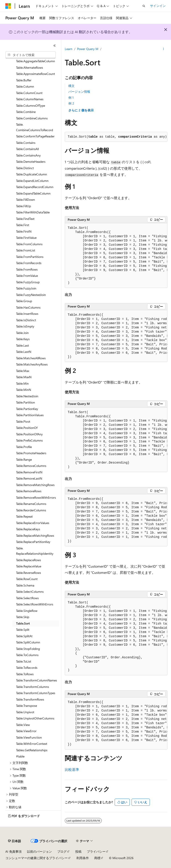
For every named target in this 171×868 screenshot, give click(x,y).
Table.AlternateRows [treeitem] (30, 67)
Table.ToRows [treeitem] (25, 674)
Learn (69, 49)
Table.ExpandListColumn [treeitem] (32, 181)
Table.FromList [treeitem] (26, 250)
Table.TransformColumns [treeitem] (33, 687)
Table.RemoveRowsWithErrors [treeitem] (36, 497)
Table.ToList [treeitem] (24, 661)
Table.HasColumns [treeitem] (28, 307)
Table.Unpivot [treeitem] (25, 712)
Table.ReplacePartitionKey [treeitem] (33, 542)
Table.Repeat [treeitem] (24, 516)
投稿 (78, 851)
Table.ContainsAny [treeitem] (28, 155)
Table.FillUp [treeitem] (23, 206)
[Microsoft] (8, 6)
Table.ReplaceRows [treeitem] (28, 560)
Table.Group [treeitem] (24, 301)
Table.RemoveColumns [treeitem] (31, 466)
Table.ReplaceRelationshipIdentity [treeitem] (35, 551)
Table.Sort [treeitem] (23, 623)
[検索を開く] (144, 6)
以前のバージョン (39, 851)
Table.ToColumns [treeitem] (27, 655)
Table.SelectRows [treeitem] (27, 598)
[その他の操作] (164, 49)
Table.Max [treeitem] (23, 371)
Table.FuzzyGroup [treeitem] (28, 282)
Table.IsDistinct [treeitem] (26, 320)
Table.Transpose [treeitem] (26, 706)
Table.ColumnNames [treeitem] (30, 99)
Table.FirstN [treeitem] (24, 231)
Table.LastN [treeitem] (24, 352)
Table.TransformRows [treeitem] (30, 699)
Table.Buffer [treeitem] (24, 80)
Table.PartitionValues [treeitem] (30, 415)
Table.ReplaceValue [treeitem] (29, 566)
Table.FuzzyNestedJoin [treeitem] (31, 295)
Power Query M (88, 49)
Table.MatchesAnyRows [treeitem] (32, 364)
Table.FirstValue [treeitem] (26, 238)
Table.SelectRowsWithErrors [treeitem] (35, 604)
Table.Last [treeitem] (22, 345)
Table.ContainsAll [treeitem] (27, 149)
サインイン (158, 6)
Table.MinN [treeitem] (23, 390)
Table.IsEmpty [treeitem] (25, 326)
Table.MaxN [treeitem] (24, 377)
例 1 (71, 97)
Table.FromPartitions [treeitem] (30, 257)
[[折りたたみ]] (55, 46)
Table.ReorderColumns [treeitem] (31, 510)
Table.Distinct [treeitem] (25, 168)
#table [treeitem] (20, 756)
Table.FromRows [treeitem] (27, 269)
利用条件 (83, 858)
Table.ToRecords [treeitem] (27, 668)
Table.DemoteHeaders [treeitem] (31, 162)
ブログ (62, 851)
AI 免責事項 (13, 851)
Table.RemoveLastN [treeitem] (29, 478)
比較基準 (72, 769)
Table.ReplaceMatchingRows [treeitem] (35, 535)
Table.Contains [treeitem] (26, 143)
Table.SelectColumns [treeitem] (30, 592)
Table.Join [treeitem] (22, 333)
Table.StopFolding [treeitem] (28, 649)
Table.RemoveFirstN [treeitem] (29, 472)
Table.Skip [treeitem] (23, 617)
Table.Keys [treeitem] (23, 339)
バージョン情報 (79, 91)
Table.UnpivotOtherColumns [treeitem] (35, 718)
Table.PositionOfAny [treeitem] (29, 434)
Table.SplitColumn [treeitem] (28, 642)
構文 (71, 86)
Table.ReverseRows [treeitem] (28, 573)
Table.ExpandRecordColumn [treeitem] (35, 187)
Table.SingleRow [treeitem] (27, 611)
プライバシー (96, 851)
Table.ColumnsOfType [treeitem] (31, 105)
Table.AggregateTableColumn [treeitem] (36, 61)
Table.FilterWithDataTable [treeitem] (33, 212)
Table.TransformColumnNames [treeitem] (37, 680)
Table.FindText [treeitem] (25, 219)
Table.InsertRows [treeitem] (27, 314)
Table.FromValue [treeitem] (27, 276)
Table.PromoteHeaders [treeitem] (31, 453)
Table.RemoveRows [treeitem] (29, 491)
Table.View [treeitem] (23, 725)
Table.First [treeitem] (23, 225)
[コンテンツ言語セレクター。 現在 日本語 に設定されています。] (14, 841)
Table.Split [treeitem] (23, 630)
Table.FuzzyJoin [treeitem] (26, 288)
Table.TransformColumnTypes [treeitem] (36, 693)
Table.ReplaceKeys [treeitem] (28, 529)
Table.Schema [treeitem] (25, 585)
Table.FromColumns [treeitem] (29, 244)
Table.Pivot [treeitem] (23, 421)
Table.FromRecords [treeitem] (29, 263)
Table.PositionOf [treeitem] (27, 428)
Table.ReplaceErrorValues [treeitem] (33, 523)
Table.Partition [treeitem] (25, 402)
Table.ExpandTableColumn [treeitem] (33, 193)
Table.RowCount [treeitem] (27, 579)
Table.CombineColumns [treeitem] (32, 118)
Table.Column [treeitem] (25, 86)
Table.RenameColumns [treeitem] (31, 504)
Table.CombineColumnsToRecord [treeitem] (35, 127)
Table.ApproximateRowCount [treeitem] (36, 74)
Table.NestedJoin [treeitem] (27, 396)
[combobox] (31, 55)
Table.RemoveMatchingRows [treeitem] (35, 485)
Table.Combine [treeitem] (26, 112)
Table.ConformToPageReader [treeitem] (35, 136)
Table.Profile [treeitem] (24, 447)
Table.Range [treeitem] (24, 459)
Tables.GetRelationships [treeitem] (32, 750)
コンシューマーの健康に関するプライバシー (37, 858)
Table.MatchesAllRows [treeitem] (31, 358)
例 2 (71, 103)
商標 (97, 858)
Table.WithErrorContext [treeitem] (32, 744)
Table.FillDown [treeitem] (25, 200)
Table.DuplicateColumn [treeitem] (32, 174)
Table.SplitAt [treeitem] (24, 636)
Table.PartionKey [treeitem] (27, 409)
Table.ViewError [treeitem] (26, 731)
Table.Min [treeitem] (22, 383)
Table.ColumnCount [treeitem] (29, 93)
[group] (116, 256)
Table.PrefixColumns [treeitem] (29, 440)
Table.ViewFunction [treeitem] (29, 737)
